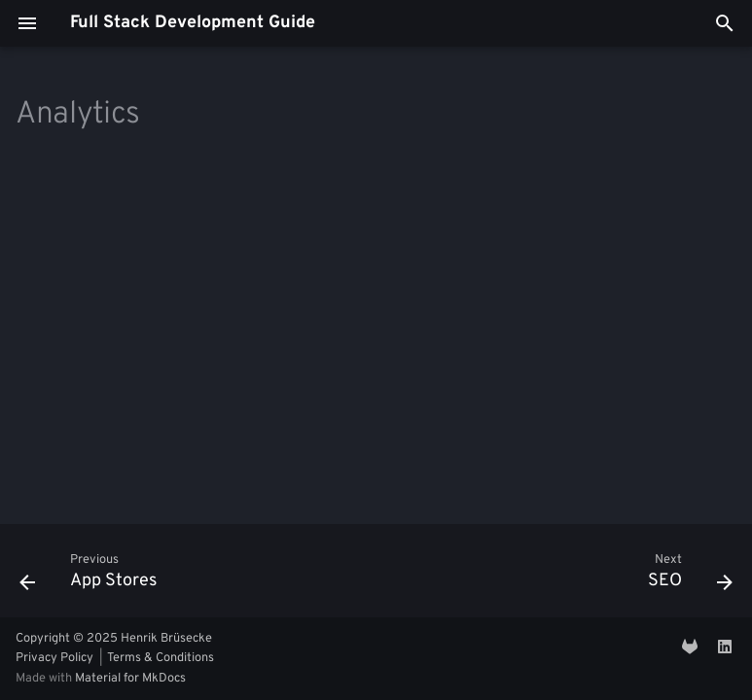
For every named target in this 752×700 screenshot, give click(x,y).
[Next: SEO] (686, 577)
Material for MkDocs (130, 679)
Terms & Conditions (161, 658)
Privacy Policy (54, 658)
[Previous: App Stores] (92, 577)
